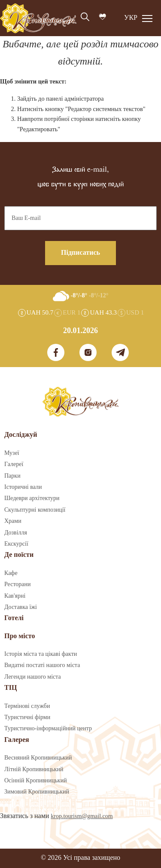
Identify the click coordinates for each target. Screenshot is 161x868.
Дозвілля (16, 533)
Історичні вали (23, 487)
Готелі (14, 618)
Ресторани (18, 584)
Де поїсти (19, 555)
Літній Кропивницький (34, 769)
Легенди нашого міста (33, 677)
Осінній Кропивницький (36, 781)
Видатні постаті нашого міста (42, 665)
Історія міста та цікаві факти (41, 654)
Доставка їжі (21, 607)
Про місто (20, 636)
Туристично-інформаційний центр (48, 729)
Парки (12, 476)
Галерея (17, 740)
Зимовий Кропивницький (37, 792)
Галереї (14, 464)
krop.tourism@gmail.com (82, 816)
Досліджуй (21, 435)
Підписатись (80, 253)
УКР (131, 18)
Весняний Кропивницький (38, 758)
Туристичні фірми (27, 717)
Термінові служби (27, 706)
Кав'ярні (15, 596)
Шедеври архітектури (32, 498)
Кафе (11, 573)
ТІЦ (11, 688)
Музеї (12, 453)
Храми (13, 521)
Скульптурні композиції (35, 510)
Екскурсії (16, 544)
